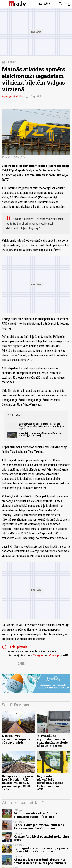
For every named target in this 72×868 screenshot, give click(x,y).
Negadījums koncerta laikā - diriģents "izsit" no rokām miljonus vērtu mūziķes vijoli (41, 426)
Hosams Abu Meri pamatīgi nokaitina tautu (41, 838)
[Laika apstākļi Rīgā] (45, 4)
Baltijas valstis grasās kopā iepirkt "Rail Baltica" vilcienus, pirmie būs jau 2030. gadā (18, 783)
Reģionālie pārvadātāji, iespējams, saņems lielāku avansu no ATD (50, 783)
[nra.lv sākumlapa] (17, 4)
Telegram (39, 655)
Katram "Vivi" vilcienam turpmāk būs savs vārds (16, 739)
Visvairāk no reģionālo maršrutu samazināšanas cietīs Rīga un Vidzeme (52, 741)
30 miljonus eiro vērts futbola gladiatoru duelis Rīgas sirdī (35, 815)
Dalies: (22, 664)
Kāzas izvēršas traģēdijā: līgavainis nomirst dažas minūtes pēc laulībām (40, 861)
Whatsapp (54, 655)
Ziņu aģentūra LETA (12, 96)
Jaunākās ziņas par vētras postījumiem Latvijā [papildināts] (40, 434)
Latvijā (12, 62)
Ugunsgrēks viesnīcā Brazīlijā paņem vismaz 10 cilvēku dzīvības (41, 850)
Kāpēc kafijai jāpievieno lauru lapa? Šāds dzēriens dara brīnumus (39, 827)
